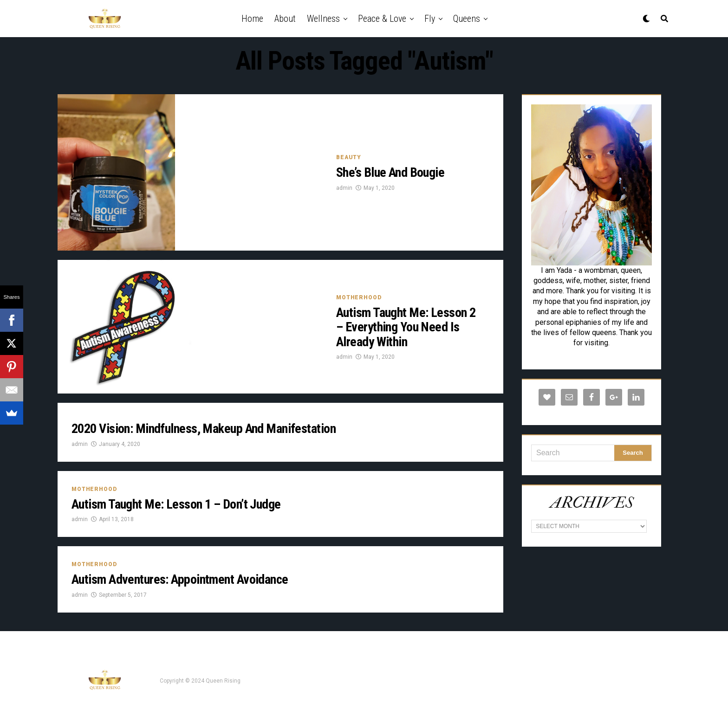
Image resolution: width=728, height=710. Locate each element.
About (285, 19)
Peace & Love (382, 19)
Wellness (323, 19)
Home (252, 19)
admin (344, 188)
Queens (467, 19)
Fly (430, 19)
